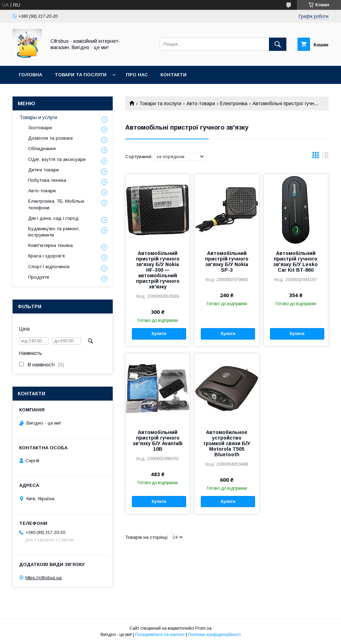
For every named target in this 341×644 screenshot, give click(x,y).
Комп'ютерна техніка (50, 245)
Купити (159, 334)
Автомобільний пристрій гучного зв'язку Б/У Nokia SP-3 (227, 262)
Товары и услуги (38, 117)
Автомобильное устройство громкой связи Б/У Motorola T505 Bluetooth (227, 443)
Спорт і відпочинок (49, 267)
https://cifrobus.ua (43, 578)
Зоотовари (40, 128)
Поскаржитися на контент (160, 635)
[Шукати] (278, 44)
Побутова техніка (47, 180)
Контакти (173, 75)
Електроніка (234, 103)
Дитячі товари (43, 170)
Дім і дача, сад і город (53, 218)
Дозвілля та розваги (50, 138)
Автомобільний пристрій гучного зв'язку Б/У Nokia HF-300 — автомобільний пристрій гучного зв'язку (158, 270)
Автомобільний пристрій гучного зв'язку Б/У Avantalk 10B (158, 441)
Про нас (137, 75)
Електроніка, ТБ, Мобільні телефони (56, 204)
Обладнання (42, 149)
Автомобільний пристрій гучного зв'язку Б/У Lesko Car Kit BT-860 (296, 262)
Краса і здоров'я (46, 256)
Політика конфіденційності (214, 635)
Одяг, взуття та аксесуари (57, 159)
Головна (30, 75)
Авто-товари (201, 103)
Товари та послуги (81, 75)
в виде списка (325, 157)
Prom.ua (203, 628)
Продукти (39, 277)
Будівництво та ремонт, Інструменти (54, 232)
